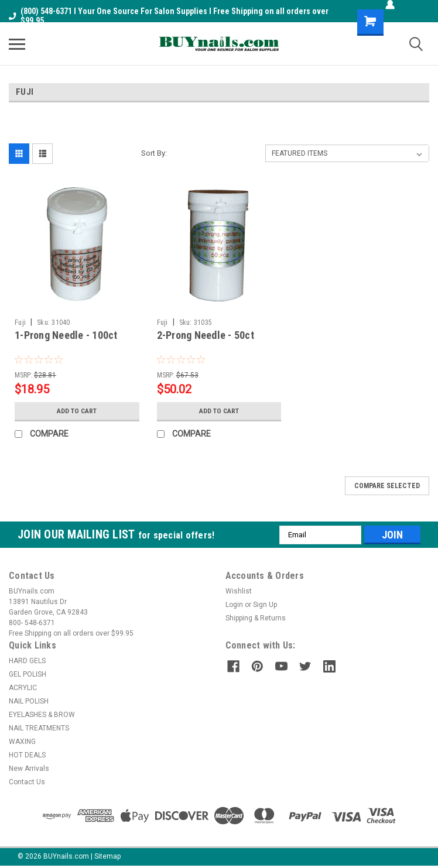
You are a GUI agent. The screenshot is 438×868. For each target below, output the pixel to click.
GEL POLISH (28, 674)
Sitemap (107, 856)
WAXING (22, 742)
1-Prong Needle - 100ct (66, 335)
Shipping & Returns (256, 618)
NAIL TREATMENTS (39, 728)
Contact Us (27, 782)
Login (234, 605)
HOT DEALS (27, 755)
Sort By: (154, 153)
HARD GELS (27, 661)
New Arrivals (29, 768)
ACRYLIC (23, 688)
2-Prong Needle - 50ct (206, 335)
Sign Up (265, 605)
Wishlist (239, 591)
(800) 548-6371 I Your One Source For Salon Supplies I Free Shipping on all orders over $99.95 (169, 16)
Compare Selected (387, 486)
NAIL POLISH (29, 701)
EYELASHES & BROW (42, 715)
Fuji (20, 323)
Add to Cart (77, 411)
